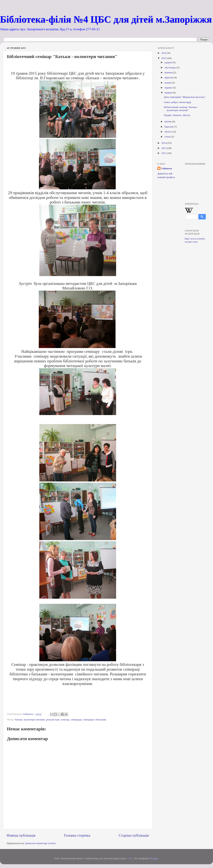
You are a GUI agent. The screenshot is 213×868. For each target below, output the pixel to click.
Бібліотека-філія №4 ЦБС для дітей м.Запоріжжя (106, 19)
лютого (169, 132)
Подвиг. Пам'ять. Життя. (177, 115)
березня (169, 127)
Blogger (154, 858)
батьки (19, 720)
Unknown (167, 168)
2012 (164, 153)
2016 (164, 53)
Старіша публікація (134, 835)
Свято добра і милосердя (177, 102)
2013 (164, 148)
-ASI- (130, 858)
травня (168, 93)
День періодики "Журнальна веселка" (185, 97)
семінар (65, 720)
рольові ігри (53, 720)
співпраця (76, 720)
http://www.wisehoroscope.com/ (195, 240)
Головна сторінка (77, 835)
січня (168, 137)
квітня (168, 121)
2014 (164, 143)
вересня (169, 77)
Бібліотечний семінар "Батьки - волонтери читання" (181, 109)
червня (169, 88)
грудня (168, 62)
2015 (164, 58)
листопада (170, 67)
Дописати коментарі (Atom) (40, 843)
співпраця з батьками (94, 720)
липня (168, 83)
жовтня (169, 72)
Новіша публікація (21, 835)
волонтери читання (34, 720)
